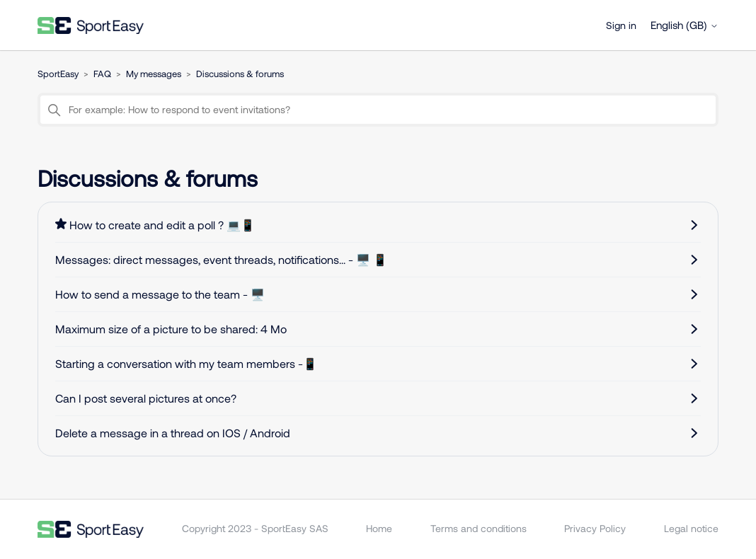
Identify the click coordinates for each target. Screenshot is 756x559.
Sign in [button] (621, 25)
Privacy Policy (595, 528)
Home (379, 528)
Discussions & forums (240, 74)
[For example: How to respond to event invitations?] (378, 110)
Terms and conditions (479, 528)
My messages (154, 74)
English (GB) (685, 25)
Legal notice (691, 528)
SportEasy (58, 74)
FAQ (102, 74)
